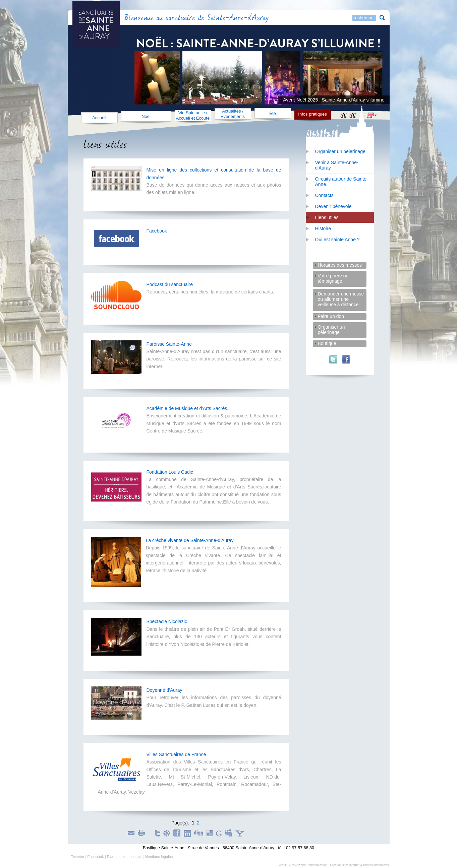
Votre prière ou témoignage (333, 276)
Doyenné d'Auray (164, 690)
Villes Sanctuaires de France (176, 754)
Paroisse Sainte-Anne (169, 344)
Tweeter (78, 857)
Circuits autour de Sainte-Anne (342, 182)
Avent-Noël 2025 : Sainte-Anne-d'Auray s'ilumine (334, 100)
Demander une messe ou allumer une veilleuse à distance (341, 294)
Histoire (323, 228)
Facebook (157, 231)
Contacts (324, 195)
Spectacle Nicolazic (167, 621)
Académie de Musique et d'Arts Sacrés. (188, 408)
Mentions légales (159, 857)
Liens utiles (327, 217)
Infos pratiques (312, 114)
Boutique (327, 343)
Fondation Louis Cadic (170, 472)
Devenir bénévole (333, 206)
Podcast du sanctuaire (170, 284)
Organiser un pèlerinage (340, 151)
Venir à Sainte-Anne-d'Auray (337, 165)
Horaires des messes (340, 265)
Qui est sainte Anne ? (337, 240)
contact (135, 857)
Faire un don (331, 316)
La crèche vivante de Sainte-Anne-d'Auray (190, 540)
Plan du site (117, 857)
